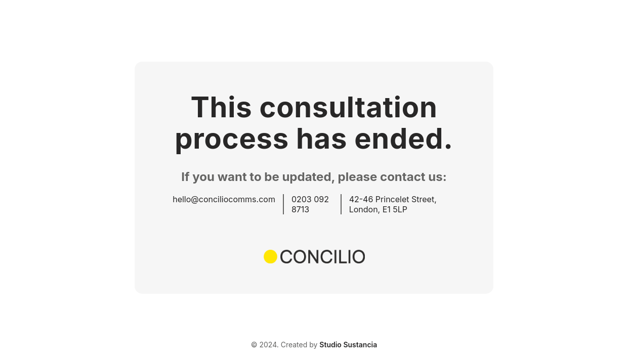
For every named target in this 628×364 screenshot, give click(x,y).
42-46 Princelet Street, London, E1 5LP (393, 204)
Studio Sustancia (348, 345)
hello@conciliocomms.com (224, 199)
